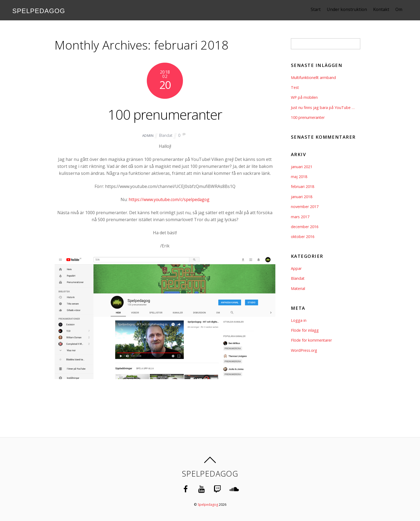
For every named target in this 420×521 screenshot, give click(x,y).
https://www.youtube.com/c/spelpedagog (169, 199)
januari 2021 (302, 167)
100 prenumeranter (165, 114)
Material (298, 288)
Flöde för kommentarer (312, 340)
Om (404, 9)
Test (295, 87)
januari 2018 (302, 197)
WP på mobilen (304, 97)
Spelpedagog (208, 504)
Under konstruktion (352, 9)
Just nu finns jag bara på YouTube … (323, 107)
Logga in (299, 320)
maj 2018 (299, 177)
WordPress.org (304, 350)
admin (148, 135)
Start (320, 9)
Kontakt (386, 9)
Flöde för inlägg (305, 330)
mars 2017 (300, 217)
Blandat (166, 135)
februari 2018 (303, 186)
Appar (296, 268)
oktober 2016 (303, 237)
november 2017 (305, 207)
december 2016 (305, 227)
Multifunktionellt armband (314, 78)
